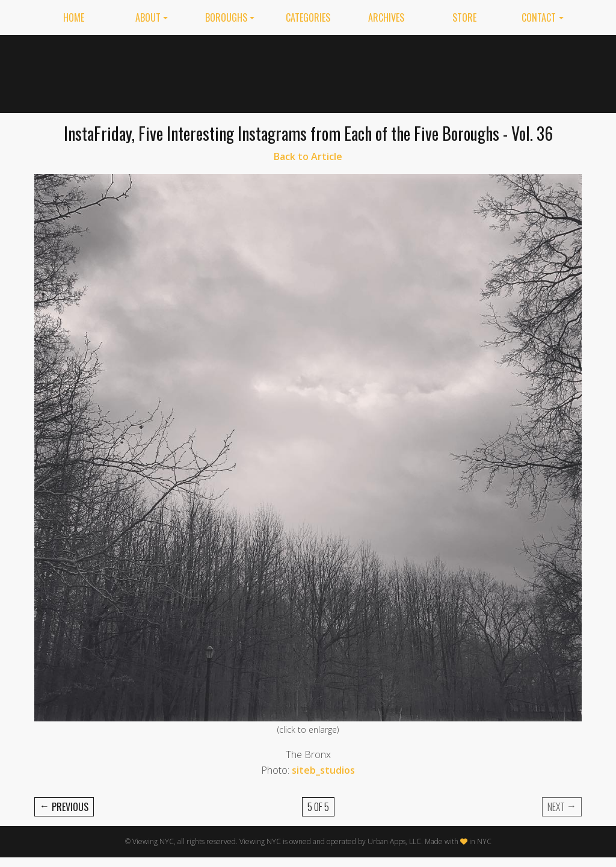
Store (464, 17)
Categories (308, 17)
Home (74, 17)
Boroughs (226, 17)
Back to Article (308, 156)
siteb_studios (323, 770)
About (148, 17)
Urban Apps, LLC (394, 841)
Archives (386, 17)
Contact (539, 17)
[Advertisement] (363, 72)
